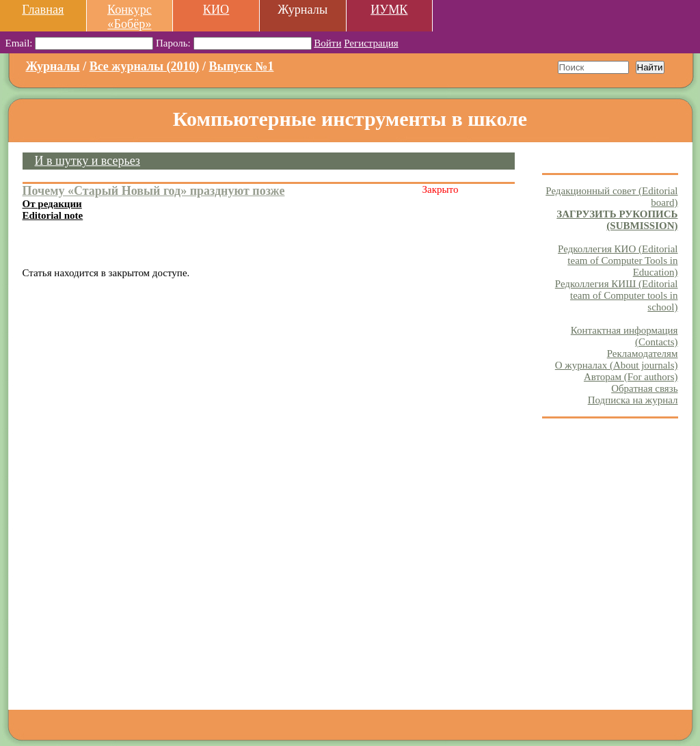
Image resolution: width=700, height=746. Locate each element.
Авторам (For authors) (631, 377)
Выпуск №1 (242, 66)
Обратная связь (644, 388)
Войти (327, 43)
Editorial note (53, 215)
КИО (216, 10)
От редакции (52, 204)
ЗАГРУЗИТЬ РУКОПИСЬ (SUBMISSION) (617, 220)
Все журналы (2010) (145, 66)
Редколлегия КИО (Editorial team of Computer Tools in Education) (618, 261)
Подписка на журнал (633, 400)
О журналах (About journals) (617, 365)
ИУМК (389, 10)
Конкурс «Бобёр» (130, 17)
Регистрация (371, 43)
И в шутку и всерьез (87, 161)
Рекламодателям (643, 354)
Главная (43, 10)
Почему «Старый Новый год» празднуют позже (154, 191)
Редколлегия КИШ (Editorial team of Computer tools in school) (617, 295)
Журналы (53, 66)
